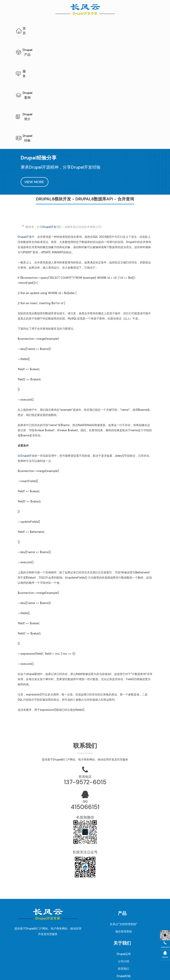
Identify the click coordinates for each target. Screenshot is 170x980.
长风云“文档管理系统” (124, 829)
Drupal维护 (58, 963)
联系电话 (85, 681)
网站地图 (90, 963)
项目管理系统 (124, 836)
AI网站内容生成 (108, 963)
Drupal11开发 (49, 925)
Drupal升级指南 (49, 911)
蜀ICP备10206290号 (85, 974)
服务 (85, 28)
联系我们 (124, 873)
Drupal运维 (124, 859)
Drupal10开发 (49, 933)
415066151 (85, 711)
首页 (38, 28)
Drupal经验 (90, 45)
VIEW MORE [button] (35, 86)
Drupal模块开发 (49, 940)
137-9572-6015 (85, 687)
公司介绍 (124, 866)
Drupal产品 (61, 28)
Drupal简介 (137, 28)
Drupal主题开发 (49, 947)
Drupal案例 (108, 28)
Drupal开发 (49, 131)
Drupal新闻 (124, 888)
